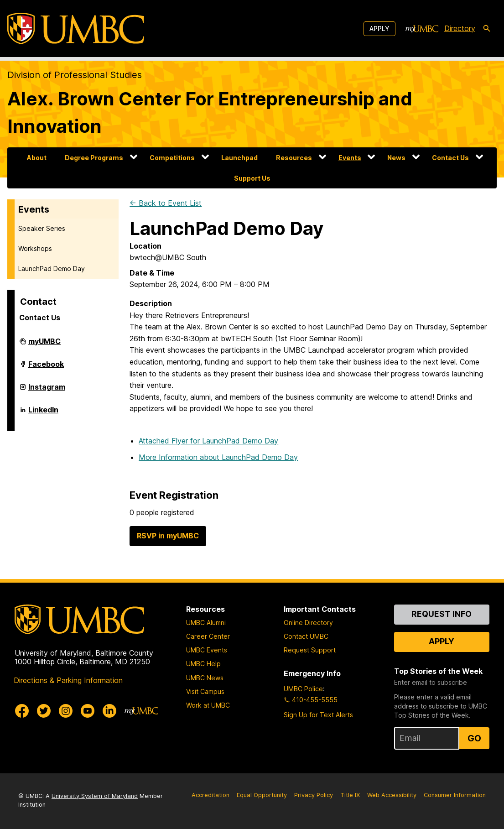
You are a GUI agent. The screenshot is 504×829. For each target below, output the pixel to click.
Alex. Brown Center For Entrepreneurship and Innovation (210, 112)
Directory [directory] (460, 28)
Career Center (208, 636)
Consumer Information (455, 795)
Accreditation (210, 795)
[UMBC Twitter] (44, 711)
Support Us (252, 178)
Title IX (350, 795)
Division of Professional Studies (75, 75)
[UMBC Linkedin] (109, 711)
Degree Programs (94, 158)
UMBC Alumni (206, 623)
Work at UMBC (208, 705)
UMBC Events (207, 650)
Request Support (310, 650)
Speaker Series (42, 228)
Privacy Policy (314, 795)
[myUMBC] (422, 29)
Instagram (47, 391)
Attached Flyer (208, 441)
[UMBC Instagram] (66, 711)
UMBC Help (203, 664)
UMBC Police (303, 689)
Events (350, 158)
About (37, 158)
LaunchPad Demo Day (52, 269)
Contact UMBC (306, 636)
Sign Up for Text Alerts (318, 715)
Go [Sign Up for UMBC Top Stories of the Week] (474, 738)
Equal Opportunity (262, 795)
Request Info (442, 614)
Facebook (46, 368)
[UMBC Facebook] (22, 711)
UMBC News (205, 678)
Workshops (35, 248)
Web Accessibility (392, 795)
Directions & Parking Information (68, 680)
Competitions (172, 158)
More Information (218, 457)
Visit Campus (205, 691)
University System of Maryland (95, 796)
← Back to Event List (166, 203)
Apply (379, 29)
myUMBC (44, 345)
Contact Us (450, 158)
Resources (294, 158)
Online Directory (308, 623)
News (396, 158)
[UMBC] (76, 29)
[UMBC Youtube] (88, 711)
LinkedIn (43, 413)
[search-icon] (487, 29)
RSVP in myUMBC (168, 536)
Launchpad (239, 158)
